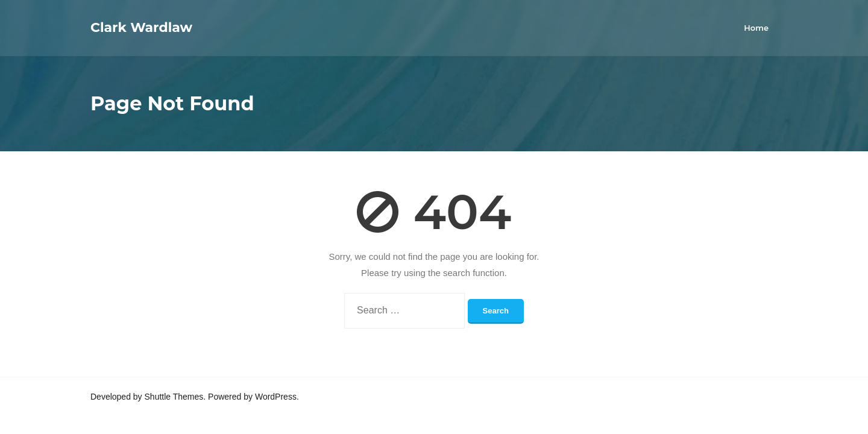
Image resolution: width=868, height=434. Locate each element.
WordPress (276, 397)
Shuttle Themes (174, 397)
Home (756, 28)
